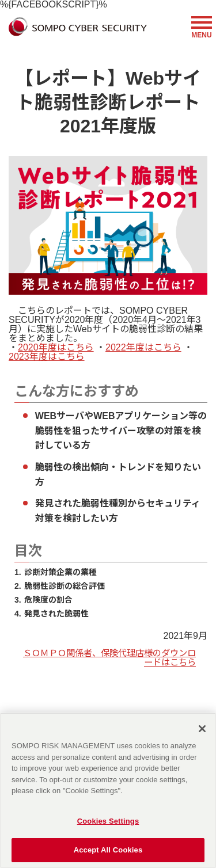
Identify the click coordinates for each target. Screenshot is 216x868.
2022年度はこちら (143, 347)
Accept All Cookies (108, 850)
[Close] (202, 729)
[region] (108, 790)
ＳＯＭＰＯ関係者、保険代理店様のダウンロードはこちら (109, 657)
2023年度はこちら (47, 357)
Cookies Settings (108, 821)
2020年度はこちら (56, 347)
